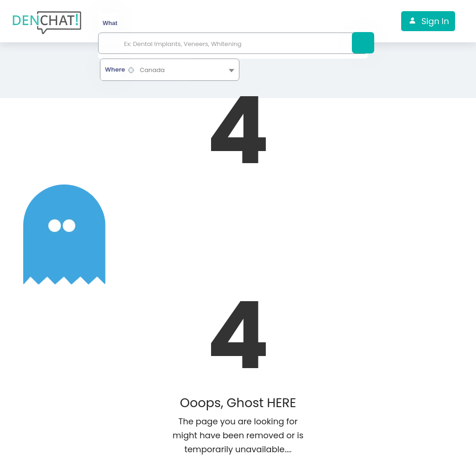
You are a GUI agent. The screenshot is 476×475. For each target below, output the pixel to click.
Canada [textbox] (152, 70)
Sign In (435, 21)
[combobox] (170, 70)
